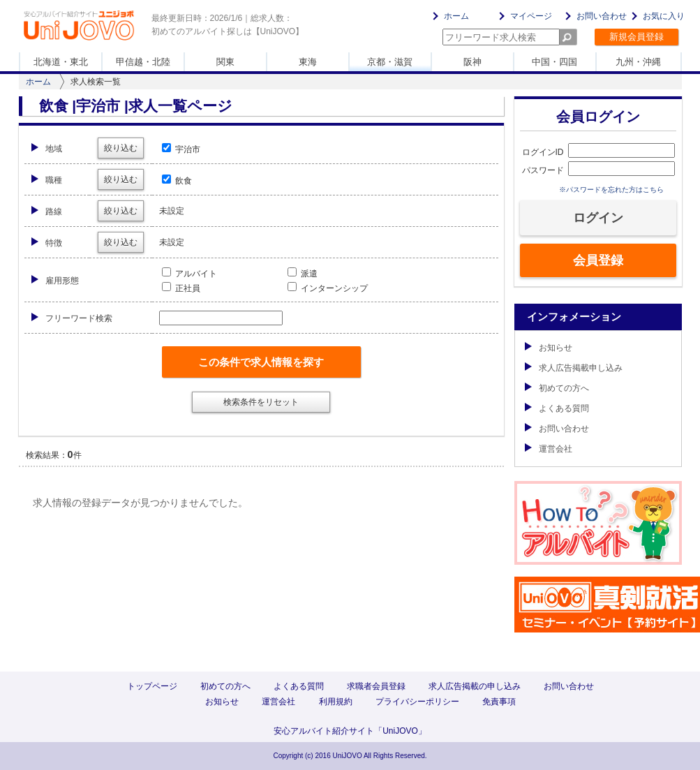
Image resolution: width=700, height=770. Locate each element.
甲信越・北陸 (143, 62)
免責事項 (499, 702)
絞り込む (121, 148)
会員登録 (598, 260)
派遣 (303, 274)
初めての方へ (557, 388)
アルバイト (189, 274)
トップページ (152, 686)
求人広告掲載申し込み (574, 368)
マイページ (531, 16)
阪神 (472, 62)
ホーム (456, 16)
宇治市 (181, 149)
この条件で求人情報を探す (261, 362)
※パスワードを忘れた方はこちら (611, 190)
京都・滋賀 (390, 62)
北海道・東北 (61, 62)
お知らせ (549, 348)
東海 (308, 62)
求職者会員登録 (376, 686)
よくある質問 (557, 408)
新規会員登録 (636, 37)
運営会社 (549, 449)
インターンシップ (328, 288)
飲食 (177, 181)
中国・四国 (554, 62)
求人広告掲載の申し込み (475, 686)
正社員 (181, 288)
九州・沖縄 (638, 62)
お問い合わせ (602, 16)
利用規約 (336, 702)
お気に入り (664, 16)
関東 (225, 62)
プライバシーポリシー (417, 702)
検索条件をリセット (261, 402)
